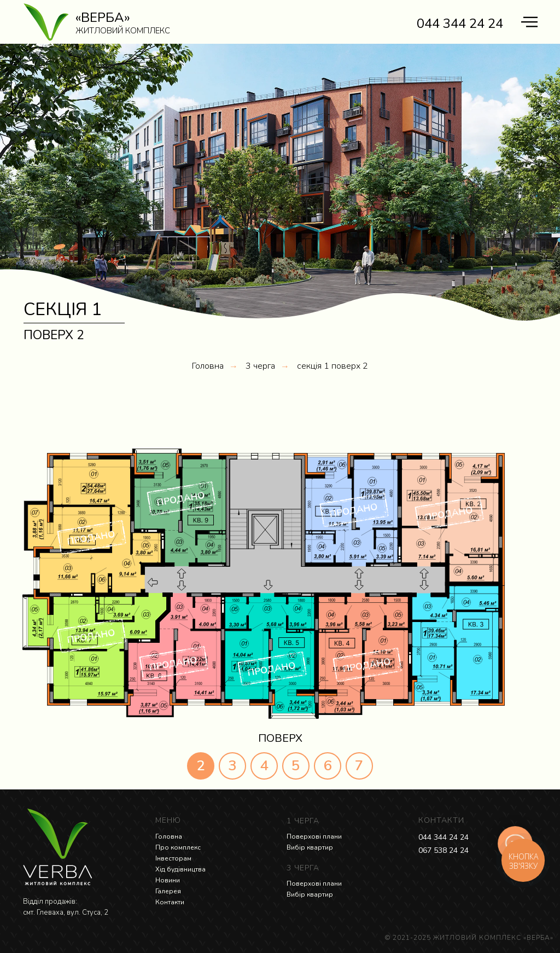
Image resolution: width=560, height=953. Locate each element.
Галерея (168, 891)
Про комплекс (178, 847)
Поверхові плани (314, 836)
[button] (146, 564)
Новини (168, 880)
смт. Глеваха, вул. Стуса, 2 (66, 913)
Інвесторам (173, 858)
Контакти (170, 902)
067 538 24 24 (444, 850)
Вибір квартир (310, 847)
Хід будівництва (180, 869)
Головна (208, 366)
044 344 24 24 (444, 837)
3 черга (260, 366)
